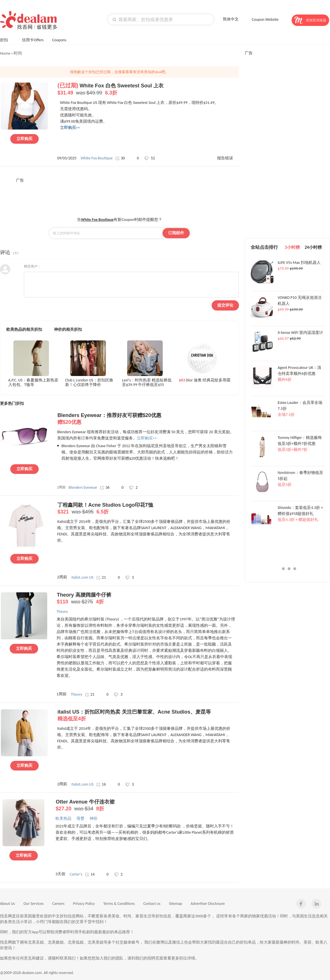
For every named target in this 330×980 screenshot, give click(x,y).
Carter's (76, 874)
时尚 (18, 53)
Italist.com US (82, 577)
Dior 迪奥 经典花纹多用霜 (205, 380)
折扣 (7, 39)
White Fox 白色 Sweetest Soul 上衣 (148, 90)
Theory (77, 694)
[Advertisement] (119, 196)
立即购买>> (147, 438)
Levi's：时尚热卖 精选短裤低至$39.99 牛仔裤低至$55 (147, 383)
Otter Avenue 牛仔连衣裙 (146, 806)
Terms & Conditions (119, 904)
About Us (8, 904)
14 (90, 874)
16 (101, 784)
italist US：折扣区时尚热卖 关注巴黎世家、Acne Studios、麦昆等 (148, 716)
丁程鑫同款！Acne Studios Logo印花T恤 (148, 509)
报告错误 (225, 158)
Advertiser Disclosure (208, 904)
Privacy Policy (84, 904)
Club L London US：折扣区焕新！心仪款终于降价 (89, 383)
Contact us (152, 904)
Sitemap (176, 904)
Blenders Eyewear (83, 487)
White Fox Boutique (97, 158)
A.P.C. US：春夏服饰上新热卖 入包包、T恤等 (33, 383)
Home (5, 53)
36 (105, 487)
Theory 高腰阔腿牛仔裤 (148, 599)
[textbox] (161, 19)
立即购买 (24, 139)
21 (101, 577)
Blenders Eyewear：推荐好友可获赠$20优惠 (148, 419)
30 (120, 158)
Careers (58, 904)
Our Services (34, 904)
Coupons (62, 39)
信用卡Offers (33, 40)
